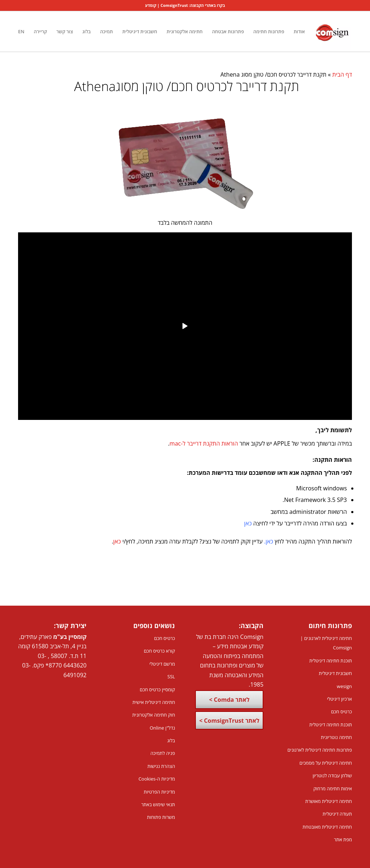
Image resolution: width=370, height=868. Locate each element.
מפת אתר (343, 839)
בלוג (171, 740)
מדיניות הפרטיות (160, 792)
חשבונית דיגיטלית (335, 673)
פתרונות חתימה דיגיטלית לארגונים (320, 750)
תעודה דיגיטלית (337, 814)
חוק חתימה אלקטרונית (154, 715)
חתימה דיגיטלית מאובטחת (327, 827)
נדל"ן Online (162, 728)
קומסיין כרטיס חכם (158, 689)
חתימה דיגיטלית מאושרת (329, 801)
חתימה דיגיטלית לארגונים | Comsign (326, 643)
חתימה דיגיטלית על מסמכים (326, 763)
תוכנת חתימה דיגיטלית (331, 661)
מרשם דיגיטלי (162, 664)
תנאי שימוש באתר (158, 804)
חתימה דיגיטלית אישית (154, 702)
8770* (54, 665)
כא (270, 541)
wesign (344, 686)
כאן (248, 523)
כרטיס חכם (341, 712)
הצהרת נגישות (161, 766)
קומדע (151, 5)
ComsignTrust (174, 5)
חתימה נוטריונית (336, 737)
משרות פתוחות (161, 817)
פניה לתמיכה (163, 753)
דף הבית (342, 74)
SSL (171, 676)
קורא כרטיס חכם (159, 651)
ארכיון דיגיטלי (339, 699)
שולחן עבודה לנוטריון (332, 775)
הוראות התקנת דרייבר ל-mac (204, 443)
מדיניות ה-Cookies (157, 779)
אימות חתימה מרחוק (333, 788)
